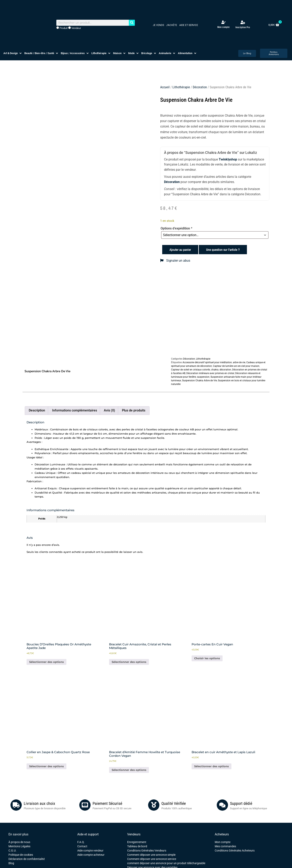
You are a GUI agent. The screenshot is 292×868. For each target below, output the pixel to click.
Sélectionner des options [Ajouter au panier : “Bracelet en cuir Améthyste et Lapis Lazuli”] (212, 766)
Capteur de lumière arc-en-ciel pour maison (236, 366)
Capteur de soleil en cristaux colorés (191, 370)
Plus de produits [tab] (134, 410)
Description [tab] (37, 410)
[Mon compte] (223, 22)
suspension (203, 377)
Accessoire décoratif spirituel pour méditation (207, 362)
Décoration (200, 87)
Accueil (165, 87)
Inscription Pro (243, 27)
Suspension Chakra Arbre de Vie (200, 381)
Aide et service (189, 25)
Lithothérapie (181, 87)
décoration (225, 370)
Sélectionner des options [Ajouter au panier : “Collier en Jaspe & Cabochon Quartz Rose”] (46, 766)
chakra (215, 370)
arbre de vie (239, 362)
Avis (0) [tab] (109, 410)
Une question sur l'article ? (223, 250)
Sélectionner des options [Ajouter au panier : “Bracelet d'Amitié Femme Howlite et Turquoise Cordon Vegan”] (129, 770)
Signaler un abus (175, 261)
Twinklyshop (228, 159)
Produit (62, 28)
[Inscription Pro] (243, 22)
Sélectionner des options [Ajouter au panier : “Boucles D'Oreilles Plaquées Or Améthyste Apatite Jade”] (46, 662)
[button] (13, 53)
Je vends (158, 25)
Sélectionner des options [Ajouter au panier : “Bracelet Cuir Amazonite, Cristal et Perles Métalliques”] (129, 662)
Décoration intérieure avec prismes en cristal (210, 373)
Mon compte (223, 27)
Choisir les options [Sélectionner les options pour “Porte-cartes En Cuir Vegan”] (207, 658)
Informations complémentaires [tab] (75, 410)
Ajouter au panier (180, 250)
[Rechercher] (132, 23)
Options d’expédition (176, 228)
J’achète (172, 25)
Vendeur (75, 28)
